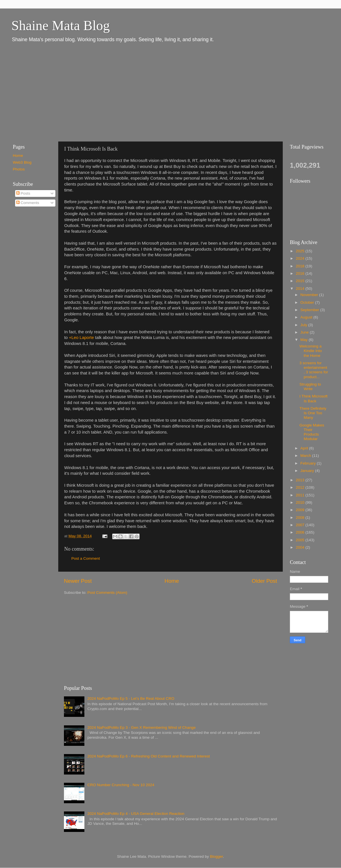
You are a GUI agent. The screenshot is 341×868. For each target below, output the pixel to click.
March (306, 456)
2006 (301, 532)
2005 (301, 540)
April (305, 448)
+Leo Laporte (82, 338)
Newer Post (78, 581)
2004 (301, 547)
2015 (301, 281)
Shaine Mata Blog (61, 25)
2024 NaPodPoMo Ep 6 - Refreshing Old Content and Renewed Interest (148, 756)
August (307, 317)
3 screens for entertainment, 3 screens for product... (314, 370)
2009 (301, 510)
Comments (28, 203)
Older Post (264, 581)
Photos (19, 169)
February (309, 463)
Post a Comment (86, 558)
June (305, 332)
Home (172, 581)
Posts (23, 193)
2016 (301, 273)
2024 (301, 258)
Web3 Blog (22, 162)
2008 (301, 518)
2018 (301, 266)
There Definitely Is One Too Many (313, 413)
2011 (301, 495)
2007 (301, 525)
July (304, 325)
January (308, 471)
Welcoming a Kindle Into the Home (311, 351)
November (310, 295)
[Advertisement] (93, 92)
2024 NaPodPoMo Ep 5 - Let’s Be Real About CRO (131, 699)
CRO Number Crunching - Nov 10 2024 (121, 785)
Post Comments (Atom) (107, 593)
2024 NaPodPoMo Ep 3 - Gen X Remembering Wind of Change (141, 728)
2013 (301, 480)
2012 (301, 487)
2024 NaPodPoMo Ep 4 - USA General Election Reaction (136, 814)
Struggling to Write (310, 387)
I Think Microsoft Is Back (314, 398)
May (304, 340)
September (310, 310)
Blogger (217, 856)
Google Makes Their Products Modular (312, 432)
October (308, 302)
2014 (301, 289)
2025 (301, 251)
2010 (301, 502)
